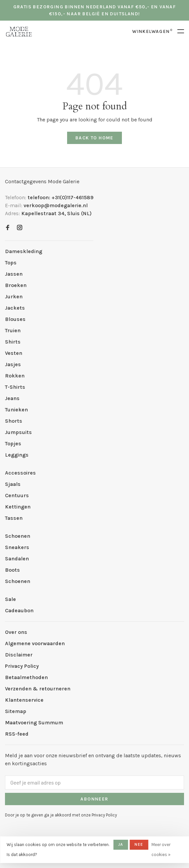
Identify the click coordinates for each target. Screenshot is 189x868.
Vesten (14, 353)
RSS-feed (17, 734)
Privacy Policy (22, 666)
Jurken (14, 296)
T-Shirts (15, 387)
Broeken (16, 285)
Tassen (14, 518)
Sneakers (17, 547)
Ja (121, 844)
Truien (13, 330)
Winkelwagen (152, 31)
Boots (12, 570)
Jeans (12, 398)
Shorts (14, 421)
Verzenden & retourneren (38, 689)
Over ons (16, 632)
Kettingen (18, 507)
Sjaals (13, 484)
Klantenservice (24, 700)
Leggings (17, 455)
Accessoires (20, 473)
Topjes (13, 443)
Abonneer (94, 799)
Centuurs (17, 495)
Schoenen (18, 536)
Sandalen (17, 559)
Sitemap (16, 711)
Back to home (94, 138)
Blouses (15, 319)
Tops (11, 263)
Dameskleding (24, 251)
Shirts (13, 342)
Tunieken (16, 410)
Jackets (15, 308)
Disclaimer (19, 655)
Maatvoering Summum (34, 723)
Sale (10, 599)
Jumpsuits (18, 432)
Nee (139, 844)
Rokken (15, 376)
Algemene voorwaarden (35, 643)
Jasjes (13, 364)
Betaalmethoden (26, 677)
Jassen (14, 274)
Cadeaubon (19, 610)
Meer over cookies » (161, 850)
